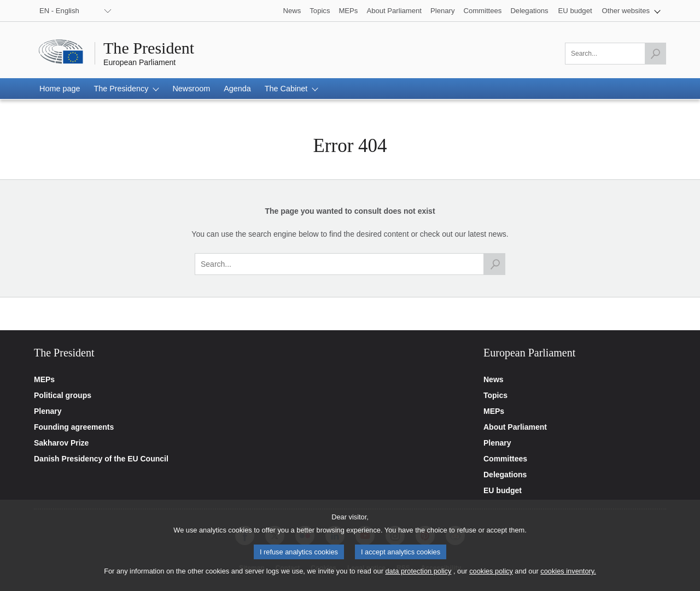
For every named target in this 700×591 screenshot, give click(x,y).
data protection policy (418, 577)
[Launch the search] (655, 54)
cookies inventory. (568, 577)
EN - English (59, 11)
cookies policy (491, 577)
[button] (631, 11)
